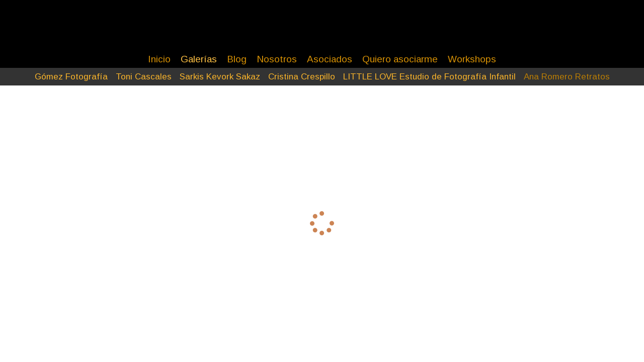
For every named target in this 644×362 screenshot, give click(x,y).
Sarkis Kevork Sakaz (220, 77)
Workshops (472, 59)
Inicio (159, 59)
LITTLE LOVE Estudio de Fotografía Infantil (429, 77)
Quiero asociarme (400, 59)
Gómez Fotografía (71, 77)
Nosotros (277, 59)
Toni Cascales (144, 77)
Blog (237, 59)
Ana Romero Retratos (567, 77)
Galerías (199, 59)
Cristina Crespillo (302, 77)
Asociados (330, 59)
